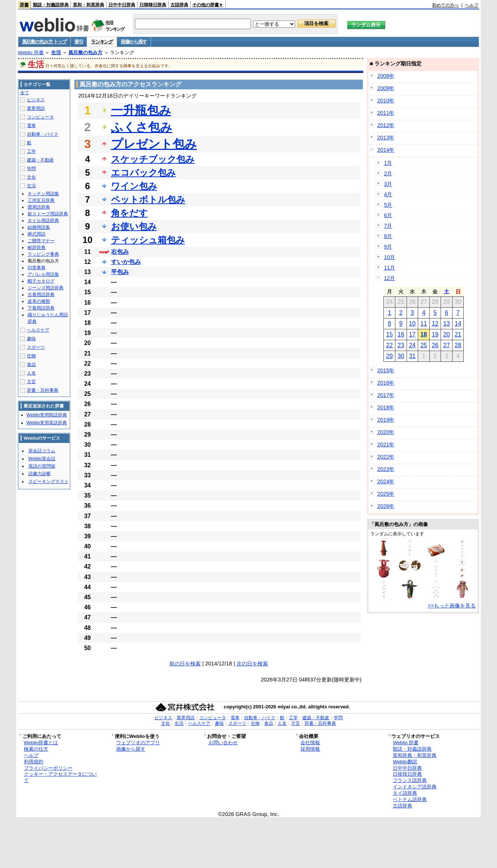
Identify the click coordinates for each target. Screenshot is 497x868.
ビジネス (36, 100)
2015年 (386, 370)
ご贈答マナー (41, 241)
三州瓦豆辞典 (41, 200)
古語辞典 (179, 5)
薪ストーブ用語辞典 (48, 214)
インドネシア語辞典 (415, 787)
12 (435, 324)
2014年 (386, 150)
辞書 (24, 5)
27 (447, 345)
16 (401, 334)
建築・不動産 (40, 160)
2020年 (386, 432)
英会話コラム (42, 451)
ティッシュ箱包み (148, 240)
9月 (388, 247)
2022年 (386, 457)
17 (412, 334)
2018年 (386, 407)
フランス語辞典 (410, 780)
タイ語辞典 (405, 793)
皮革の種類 (39, 301)
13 (447, 324)
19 (435, 334)
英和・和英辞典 (89, 5)
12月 (389, 278)
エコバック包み (143, 173)
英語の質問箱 (42, 466)
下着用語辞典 (41, 308)
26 (435, 345)
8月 (388, 236)
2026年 (386, 506)
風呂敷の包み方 (85, 53)
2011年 (386, 113)
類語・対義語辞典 (51, 5)
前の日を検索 (185, 664)
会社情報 (310, 743)
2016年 (386, 383)
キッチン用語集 (43, 194)
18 (424, 334)
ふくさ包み (142, 127)
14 (458, 324)
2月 (388, 173)
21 (458, 334)
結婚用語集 (39, 227)
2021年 (386, 444)
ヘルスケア (38, 330)
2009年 (386, 88)
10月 (389, 257)
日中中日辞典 (122, 5)
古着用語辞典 (41, 295)
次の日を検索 (252, 664)
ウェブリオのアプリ (138, 743)
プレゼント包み (154, 144)
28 (458, 345)
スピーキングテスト (49, 481)
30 (401, 356)
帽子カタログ (41, 281)
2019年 (386, 420)
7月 (388, 226)
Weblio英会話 (42, 459)
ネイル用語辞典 (43, 221)
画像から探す (134, 42)
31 (412, 356)
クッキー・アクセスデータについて (60, 777)
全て (25, 93)
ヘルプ (472, 5)
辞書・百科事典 (43, 390)
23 (401, 345)
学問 (31, 169)
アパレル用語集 (43, 274)
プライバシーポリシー (48, 768)
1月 (388, 163)
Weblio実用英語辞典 (47, 423)
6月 (388, 215)
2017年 (386, 395)
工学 (31, 151)
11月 (389, 268)
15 (389, 334)
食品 (31, 364)
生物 (31, 356)
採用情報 (310, 749)
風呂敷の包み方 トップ (44, 42)
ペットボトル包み (148, 199)
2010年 (386, 101)
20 (447, 334)
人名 (31, 373)
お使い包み (134, 226)
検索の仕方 (36, 749)
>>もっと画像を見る (452, 606)
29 (389, 356)
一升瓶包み (141, 110)
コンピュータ (40, 117)
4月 (388, 194)
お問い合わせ (223, 743)
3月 (388, 184)
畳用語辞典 (39, 207)
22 (389, 345)
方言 (31, 382)
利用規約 (34, 762)
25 (424, 345)
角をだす (129, 213)
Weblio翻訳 (405, 762)
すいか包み (126, 262)
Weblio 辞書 (31, 53)
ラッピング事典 (43, 254)
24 (412, 345)
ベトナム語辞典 (410, 799)
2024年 (386, 481)
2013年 (386, 138)
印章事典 (37, 268)
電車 (31, 126)
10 (412, 324)
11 (424, 324)
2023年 (386, 469)
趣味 (31, 339)
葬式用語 (37, 234)
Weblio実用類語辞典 (47, 415)
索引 (79, 42)
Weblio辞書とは (41, 743)
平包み (120, 272)
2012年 (386, 125)
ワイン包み (134, 186)
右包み (120, 252)
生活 (56, 53)
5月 (388, 205)
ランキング (102, 42)
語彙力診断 (40, 474)
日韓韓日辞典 (153, 5)
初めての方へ (445, 5)
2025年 (386, 494)
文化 (31, 177)
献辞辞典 (37, 247)
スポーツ (36, 347)
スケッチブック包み (153, 159)
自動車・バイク (43, 134)
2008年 (386, 76)
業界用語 (36, 108)
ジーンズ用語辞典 (46, 288)
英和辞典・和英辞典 (415, 755)
